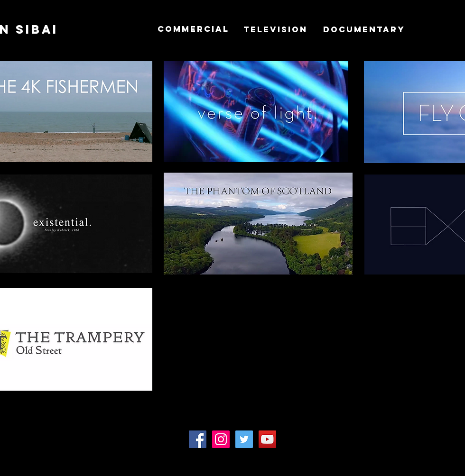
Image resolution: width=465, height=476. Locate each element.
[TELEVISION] (275, 29)
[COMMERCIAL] (193, 29)
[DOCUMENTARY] (364, 29)
